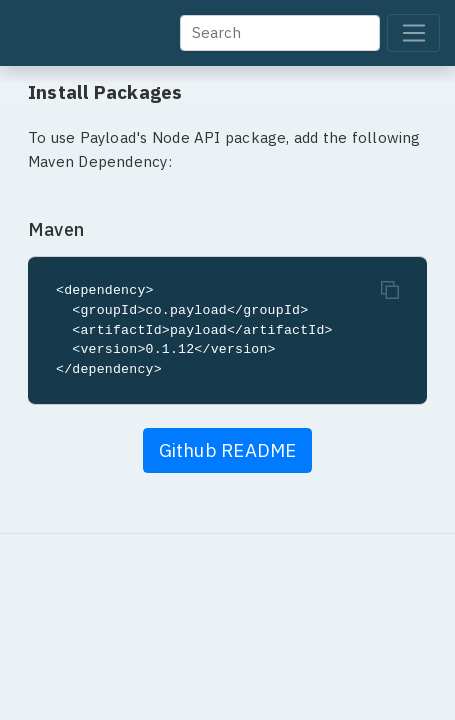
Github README (228, 450)
